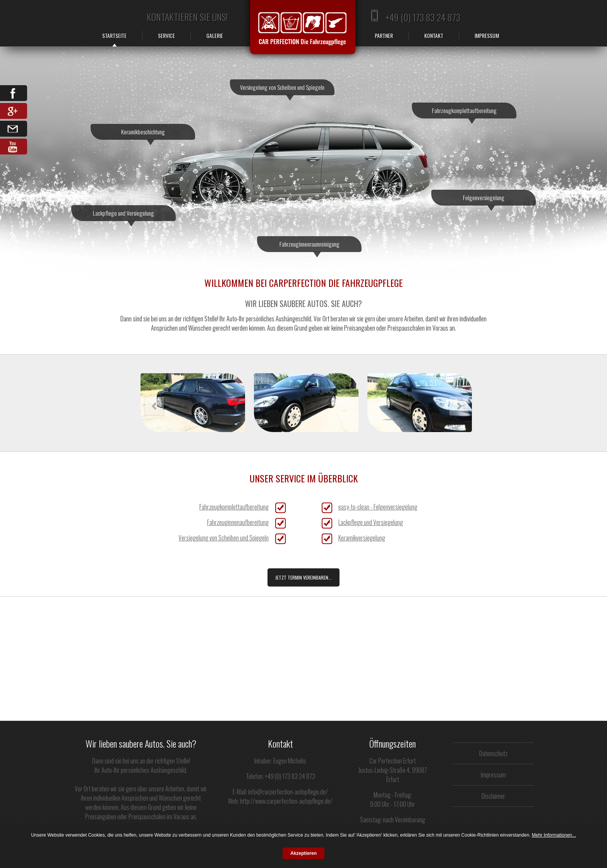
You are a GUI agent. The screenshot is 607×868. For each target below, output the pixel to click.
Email (14, 129)
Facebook (14, 93)
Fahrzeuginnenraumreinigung (310, 246)
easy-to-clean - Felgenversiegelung (378, 507)
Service (166, 35)
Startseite (114, 35)
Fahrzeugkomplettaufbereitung (464, 112)
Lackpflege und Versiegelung (123, 215)
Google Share (14, 111)
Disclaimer (493, 796)
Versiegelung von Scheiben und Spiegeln (282, 89)
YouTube (14, 147)
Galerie (215, 35)
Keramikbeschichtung (143, 134)
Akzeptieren (303, 853)
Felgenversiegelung (484, 199)
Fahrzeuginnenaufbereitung (238, 522)
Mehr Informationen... (554, 835)
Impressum (487, 35)
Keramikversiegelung (362, 538)
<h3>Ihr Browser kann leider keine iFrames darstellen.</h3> (323, 403)
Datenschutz (493, 753)
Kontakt (434, 35)
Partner (384, 35)
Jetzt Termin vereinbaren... (303, 577)
